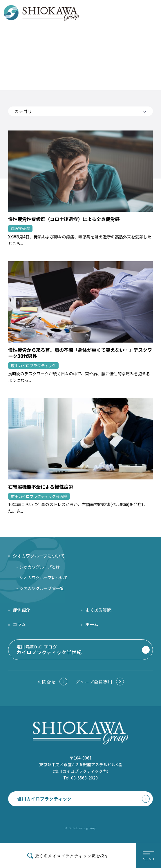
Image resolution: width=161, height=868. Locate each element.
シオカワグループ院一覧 (42, 588)
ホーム (92, 624)
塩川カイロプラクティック (44, 799)
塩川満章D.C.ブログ (80, 650)
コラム (19, 624)
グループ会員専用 (94, 682)
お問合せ (46, 682)
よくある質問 (98, 610)
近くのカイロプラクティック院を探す (72, 856)
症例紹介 (21, 610)
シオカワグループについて (44, 578)
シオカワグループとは (40, 567)
